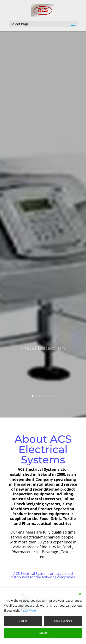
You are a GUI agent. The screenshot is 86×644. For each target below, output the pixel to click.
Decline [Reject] (23, 621)
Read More (28, 610)
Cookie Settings (63, 621)
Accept (43, 633)
